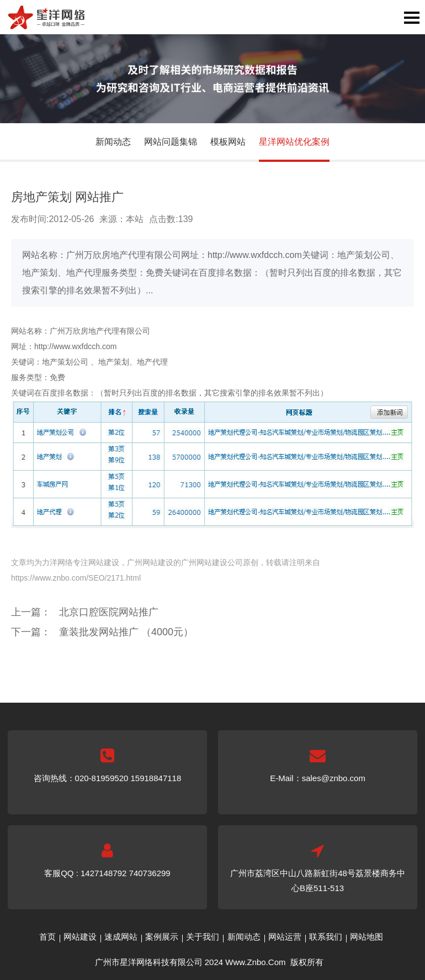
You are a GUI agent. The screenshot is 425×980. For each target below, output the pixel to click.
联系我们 (326, 937)
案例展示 (162, 937)
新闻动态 (113, 142)
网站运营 (285, 937)
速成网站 (121, 937)
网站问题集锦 (171, 142)
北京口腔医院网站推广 (109, 612)
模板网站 (228, 142)
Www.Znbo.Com (255, 962)
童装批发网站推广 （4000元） (126, 632)
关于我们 (203, 937)
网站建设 (80, 937)
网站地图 (366, 937)
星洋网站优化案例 (294, 142)
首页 (47, 937)
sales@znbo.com (334, 778)
